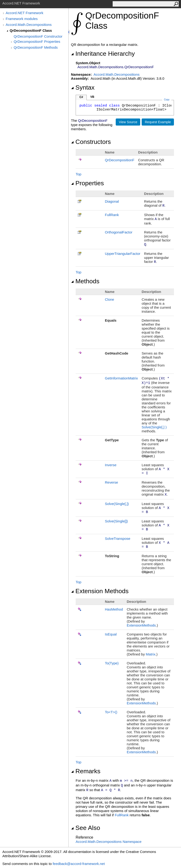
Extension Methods (100, 591)
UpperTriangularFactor (123, 254)
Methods (85, 281)
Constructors (91, 142)
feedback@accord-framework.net (79, 864)
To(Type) (112, 663)
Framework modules (22, 19)
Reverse (111, 482)
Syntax (83, 87)
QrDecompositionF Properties (37, 41)
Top (78, 174)
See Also (86, 828)
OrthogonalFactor (119, 232)
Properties (87, 183)
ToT (111, 712)
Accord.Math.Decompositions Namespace (109, 842)
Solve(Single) (154, 427)
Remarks (86, 771)
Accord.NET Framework (25, 13)
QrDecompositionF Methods (36, 47)
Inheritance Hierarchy (103, 54)
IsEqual (111, 634)
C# (81, 97)
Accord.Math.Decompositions (29, 25)
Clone (109, 299)
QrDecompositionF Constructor (38, 36)
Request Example (158, 122)
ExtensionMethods (141, 625)
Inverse (111, 465)
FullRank (112, 215)
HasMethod (114, 609)
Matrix (151, 654)
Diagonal (112, 201)
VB (92, 97)
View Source (128, 122)
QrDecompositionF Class (31, 30)
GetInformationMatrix (121, 378)
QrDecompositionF (120, 160)
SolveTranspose (118, 539)
